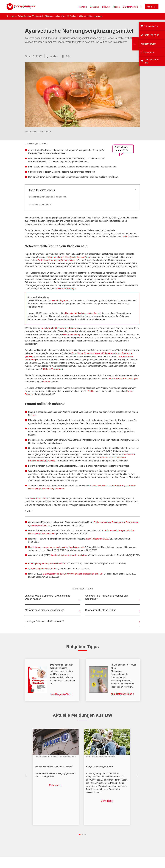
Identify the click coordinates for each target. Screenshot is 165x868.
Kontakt (83, 7)
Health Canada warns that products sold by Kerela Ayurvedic (56, 547)
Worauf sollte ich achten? (41, 205)
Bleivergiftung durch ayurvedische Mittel (47, 564)
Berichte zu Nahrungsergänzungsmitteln (57, 260)
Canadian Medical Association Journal (83, 313)
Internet (47, 382)
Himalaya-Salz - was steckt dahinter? (44, 621)
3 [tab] (85, 834)
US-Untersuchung (72, 334)
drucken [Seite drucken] (54, 56)
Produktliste (129, 454)
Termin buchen (151, 27)
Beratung (94, 7)
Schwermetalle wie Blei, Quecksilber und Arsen (69, 257)
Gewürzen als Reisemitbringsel (124, 379)
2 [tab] (82, 834)
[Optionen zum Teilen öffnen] (67, 56)
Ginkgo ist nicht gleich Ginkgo (101, 610)
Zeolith (91, 391)
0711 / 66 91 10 (152, 35)
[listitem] (57, 775)
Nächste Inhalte (138, 776)
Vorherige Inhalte (27, 776)
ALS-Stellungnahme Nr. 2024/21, (44, 569)
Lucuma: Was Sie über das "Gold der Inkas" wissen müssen (48, 597)
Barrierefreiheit (130, 7)
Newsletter (150, 53)
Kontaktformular (148, 44)
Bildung (106, 7)
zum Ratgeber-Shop (61, 694)
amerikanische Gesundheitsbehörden (58, 328)
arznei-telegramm (60, 301)
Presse (116, 7)
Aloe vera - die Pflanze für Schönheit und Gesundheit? (107, 597)
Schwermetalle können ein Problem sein (48, 197)
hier (91, 16)
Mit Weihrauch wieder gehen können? (45, 610)
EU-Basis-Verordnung (52, 369)
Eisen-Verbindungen (67, 289)
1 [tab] (80, 834)
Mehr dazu (55, 785)
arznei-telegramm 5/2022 (98, 539)
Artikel (126, 237)
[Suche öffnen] (141, 7)
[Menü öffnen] (152, 7)
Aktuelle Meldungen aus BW (82, 715)
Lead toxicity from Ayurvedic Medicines (69, 555)
